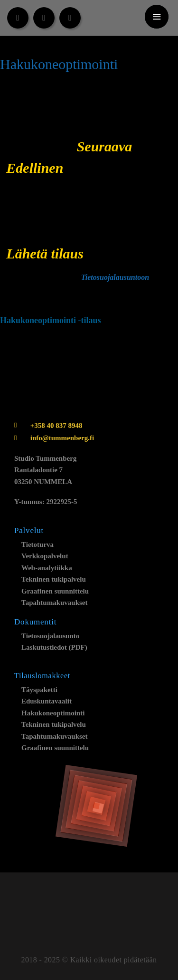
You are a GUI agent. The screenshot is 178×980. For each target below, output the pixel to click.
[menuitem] (104, 18)
